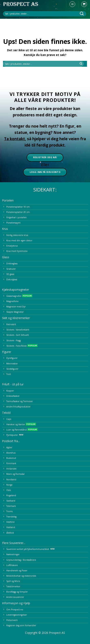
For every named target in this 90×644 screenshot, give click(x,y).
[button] (72, 4)
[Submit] (82, 14)
